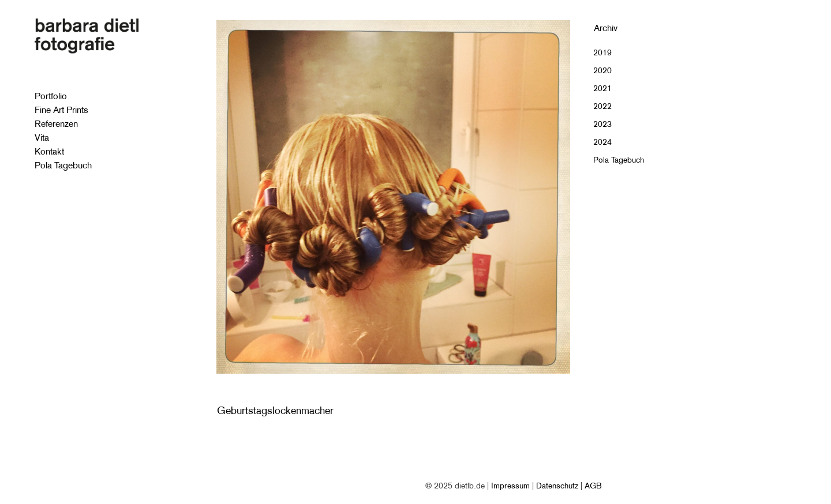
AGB (593, 486)
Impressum (510, 486)
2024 (602, 142)
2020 (602, 70)
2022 (602, 106)
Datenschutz (557, 486)
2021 (602, 88)
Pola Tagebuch (619, 160)
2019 (602, 52)
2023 (602, 124)
